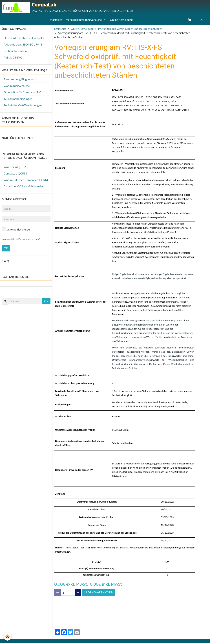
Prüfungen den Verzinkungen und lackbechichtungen (130, 30)
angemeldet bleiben (16, 231)
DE (201, 21)
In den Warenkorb (98, 594)
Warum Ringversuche (17, 87)
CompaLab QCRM (15, 174)
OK (6, 249)
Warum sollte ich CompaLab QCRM (26, 181)
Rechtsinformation (15, 52)
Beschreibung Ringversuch (20, 80)
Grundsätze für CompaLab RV (22, 93)
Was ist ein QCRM (15, 168)
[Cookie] (8, 637)
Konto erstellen (9, 240)
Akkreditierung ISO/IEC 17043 (23, 46)
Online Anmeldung (123, 21)
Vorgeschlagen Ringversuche (84, 21)
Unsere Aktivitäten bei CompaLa (24, 39)
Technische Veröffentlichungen (23, 106)
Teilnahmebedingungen (18, 100)
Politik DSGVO (13, 58)
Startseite (55, 21)
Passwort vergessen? (29, 240)
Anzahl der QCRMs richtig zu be (24, 187)
